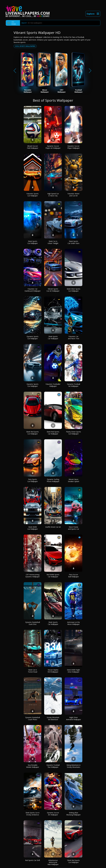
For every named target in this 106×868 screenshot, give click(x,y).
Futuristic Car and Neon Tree (74, 338)
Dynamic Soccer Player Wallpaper (74, 147)
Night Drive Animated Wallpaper (74, 718)
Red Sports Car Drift (33, 860)
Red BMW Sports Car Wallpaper (53, 576)
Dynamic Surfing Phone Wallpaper (53, 480)
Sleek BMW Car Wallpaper (33, 528)
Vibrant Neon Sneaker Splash (74, 480)
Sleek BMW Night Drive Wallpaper (73, 671)
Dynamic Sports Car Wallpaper (33, 338)
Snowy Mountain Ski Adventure (53, 718)
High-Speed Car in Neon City (53, 195)
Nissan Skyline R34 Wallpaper (53, 671)
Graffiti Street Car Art (53, 527)
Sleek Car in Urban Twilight (53, 242)
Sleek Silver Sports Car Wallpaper (74, 290)
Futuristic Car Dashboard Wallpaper (33, 290)
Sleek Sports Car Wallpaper (33, 242)
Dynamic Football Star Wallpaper (53, 766)
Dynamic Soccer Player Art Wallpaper (53, 147)
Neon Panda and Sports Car (74, 528)
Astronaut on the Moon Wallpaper (74, 623)
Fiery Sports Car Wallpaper (33, 480)
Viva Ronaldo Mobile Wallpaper (33, 766)
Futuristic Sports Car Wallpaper (33, 195)
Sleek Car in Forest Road (33, 671)
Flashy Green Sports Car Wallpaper (74, 433)
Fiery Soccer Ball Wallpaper (74, 576)
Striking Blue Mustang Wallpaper (73, 814)
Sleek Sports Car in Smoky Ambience (33, 814)
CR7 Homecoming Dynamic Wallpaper (33, 576)
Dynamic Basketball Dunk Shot (33, 623)
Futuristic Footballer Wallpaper (53, 385)
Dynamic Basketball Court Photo (33, 718)
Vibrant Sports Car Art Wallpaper (53, 290)
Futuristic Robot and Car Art (73, 195)
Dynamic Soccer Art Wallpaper (53, 814)
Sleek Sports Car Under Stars (74, 242)
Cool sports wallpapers (25, 46)
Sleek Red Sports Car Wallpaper (33, 433)
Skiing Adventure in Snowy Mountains (74, 766)
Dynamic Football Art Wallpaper (74, 385)
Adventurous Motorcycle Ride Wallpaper (53, 862)
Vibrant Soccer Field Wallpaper (33, 147)
